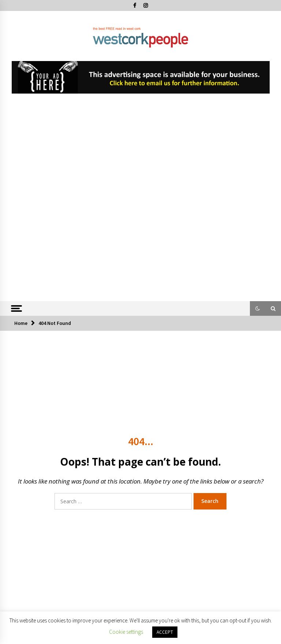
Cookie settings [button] (126, 632)
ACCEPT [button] (165, 632)
